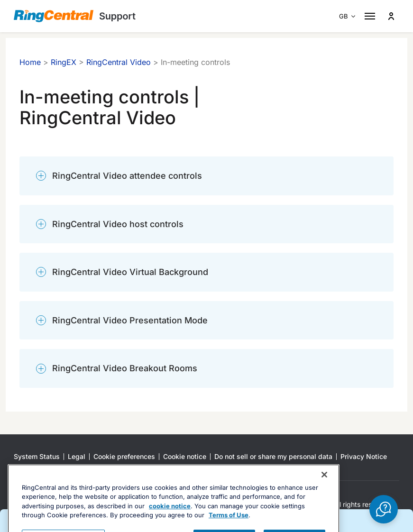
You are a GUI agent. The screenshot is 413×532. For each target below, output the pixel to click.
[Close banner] (324, 506)
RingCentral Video (119, 62)
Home (30, 62)
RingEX (64, 62)
